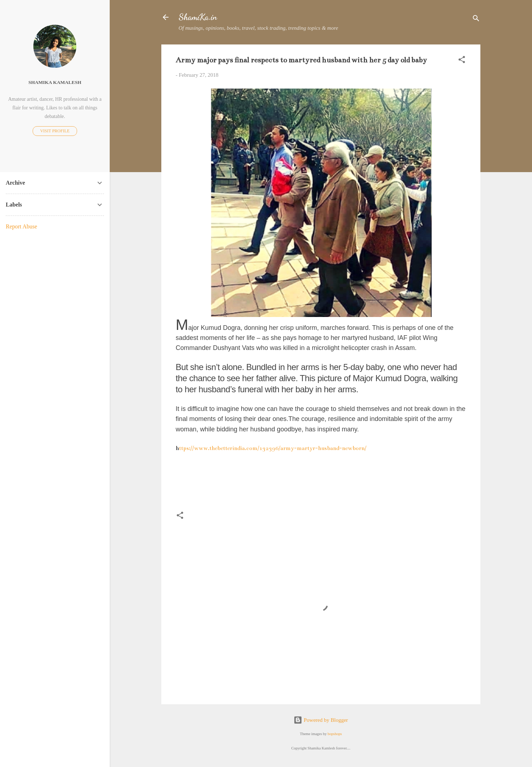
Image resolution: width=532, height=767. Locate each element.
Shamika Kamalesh (55, 82)
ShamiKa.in (198, 17)
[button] (462, 61)
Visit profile (55, 131)
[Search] (476, 20)
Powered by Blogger (321, 720)
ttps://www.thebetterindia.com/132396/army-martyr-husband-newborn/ (271, 448)
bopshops (335, 734)
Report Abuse (22, 226)
